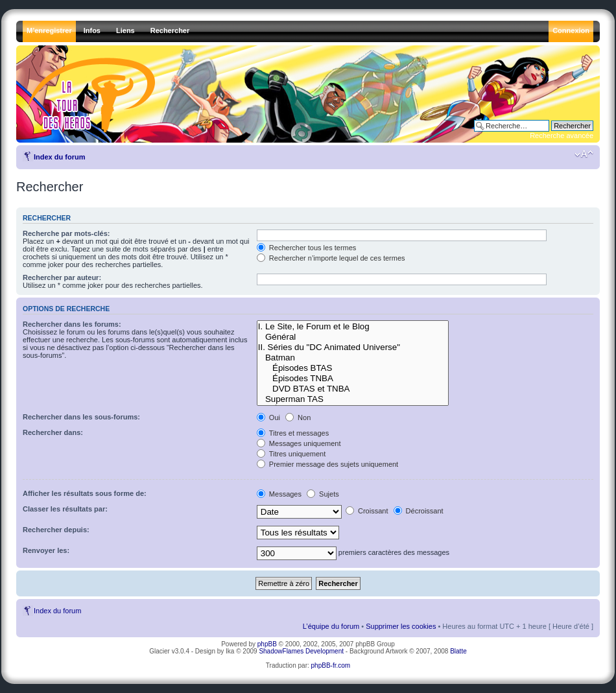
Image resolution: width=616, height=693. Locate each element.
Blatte (458, 651)
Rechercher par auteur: (62, 277)
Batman (353, 358)
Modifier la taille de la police (584, 154)
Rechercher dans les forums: (72, 324)
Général (353, 337)
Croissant (367, 511)
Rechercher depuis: (56, 530)
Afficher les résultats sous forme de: (85, 493)
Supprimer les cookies (401, 626)
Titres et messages (293, 433)
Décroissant (419, 511)
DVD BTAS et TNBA (353, 389)
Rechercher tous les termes (307, 248)
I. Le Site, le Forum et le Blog (353, 327)
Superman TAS (353, 399)
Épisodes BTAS (353, 368)
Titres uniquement (291, 454)
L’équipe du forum (331, 626)
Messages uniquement (299, 443)
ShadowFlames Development (301, 651)
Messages (279, 494)
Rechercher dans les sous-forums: (81, 417)
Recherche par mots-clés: (66, 233)
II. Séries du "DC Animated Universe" (353, 347)
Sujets (323, 494)
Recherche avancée (562, 135)
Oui (268, 417)
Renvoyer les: (46, 550)
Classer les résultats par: (65, 509)
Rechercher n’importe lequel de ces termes (331, 258)
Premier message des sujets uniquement (327, 464)
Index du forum (59, 157)
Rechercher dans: (53, 432)
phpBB (267, 644)
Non (298, 417)
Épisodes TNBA (353, 379)
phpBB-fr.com (331, 665)
